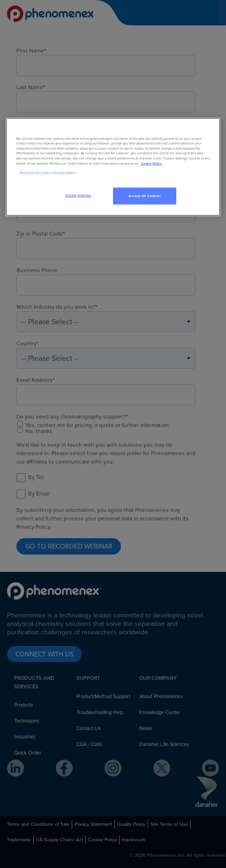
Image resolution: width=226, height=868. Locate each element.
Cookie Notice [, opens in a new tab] (151, 163)
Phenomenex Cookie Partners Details (48, 173)
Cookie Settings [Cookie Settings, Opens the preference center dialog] (78, 195)
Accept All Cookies (144, 196)
